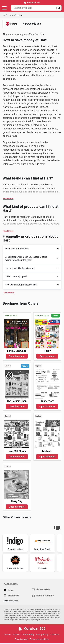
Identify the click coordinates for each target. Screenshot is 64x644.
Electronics (11, 596)
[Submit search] (59, 8)
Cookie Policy (28, 634)
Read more (8, 199)
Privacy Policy (42, 634)
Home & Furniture (43, 596)
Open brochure (17, 356)
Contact (7, 634)
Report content (22, 639)
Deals (9, 590)
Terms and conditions (39, 639)
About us (17, 634)
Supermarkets (41, 589)
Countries (55, 635)
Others (12, 15)
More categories (11, 601)
